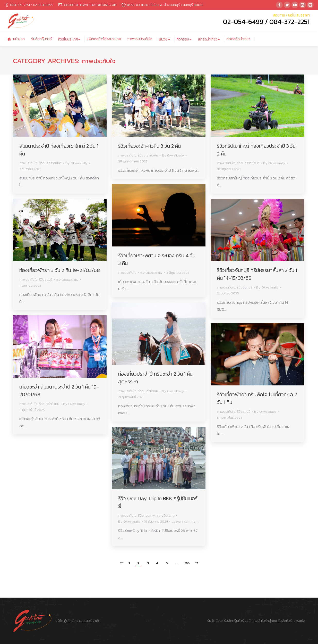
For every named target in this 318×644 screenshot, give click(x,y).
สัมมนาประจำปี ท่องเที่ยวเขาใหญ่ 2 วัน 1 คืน (59, 150)
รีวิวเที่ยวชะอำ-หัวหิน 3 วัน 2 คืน (149, 146)
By (76, 163)
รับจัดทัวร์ (285, 621)
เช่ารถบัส (299, 621)
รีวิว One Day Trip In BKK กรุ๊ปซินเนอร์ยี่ (158, 502)
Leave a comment (185, 521)
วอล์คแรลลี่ (253, 621)
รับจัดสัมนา (215, 621)
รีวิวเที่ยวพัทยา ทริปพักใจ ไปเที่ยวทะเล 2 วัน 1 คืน (257, 398)
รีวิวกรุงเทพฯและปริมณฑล (156, 515)
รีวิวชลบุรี (46, 280)
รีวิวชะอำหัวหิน (148, 155)
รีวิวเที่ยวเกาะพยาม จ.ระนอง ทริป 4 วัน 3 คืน (157, 259)
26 (187, 563)
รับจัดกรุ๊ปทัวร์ (234, 621)
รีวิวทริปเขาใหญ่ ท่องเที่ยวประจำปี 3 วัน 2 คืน (256, 150)
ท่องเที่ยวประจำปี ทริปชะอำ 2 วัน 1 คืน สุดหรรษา (155, 378)
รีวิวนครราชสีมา (50, 163)
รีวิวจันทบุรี (245, 287)
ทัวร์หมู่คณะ (269, 621)
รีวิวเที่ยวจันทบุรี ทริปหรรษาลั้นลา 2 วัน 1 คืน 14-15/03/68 (257, 274)
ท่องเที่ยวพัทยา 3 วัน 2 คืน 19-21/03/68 (60, 270)
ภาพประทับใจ (28, 163)
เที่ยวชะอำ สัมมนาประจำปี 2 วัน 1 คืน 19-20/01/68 (59, 391)
